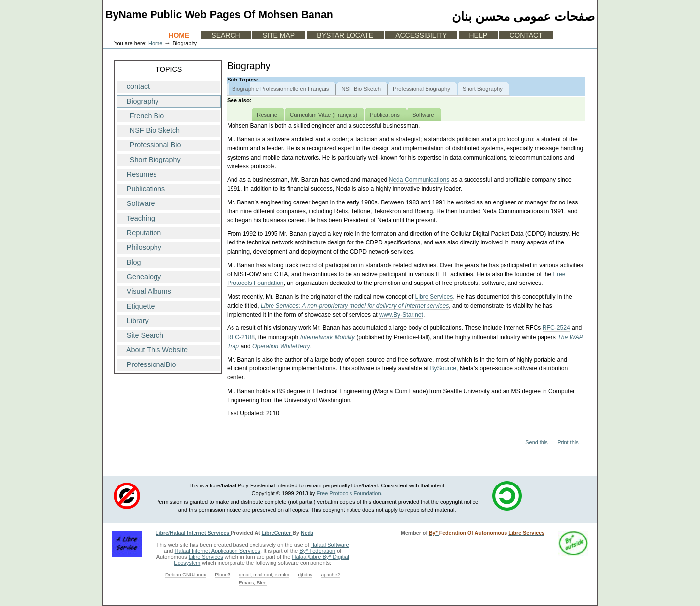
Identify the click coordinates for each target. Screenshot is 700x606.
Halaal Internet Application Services (218, 551)
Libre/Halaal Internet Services (193, 533)
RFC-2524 (556, 328)
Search (226, 35)
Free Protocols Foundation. (350, 493)
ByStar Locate (345, 35)
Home (179, 35)
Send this (536, 442)
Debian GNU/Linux (186, 575)
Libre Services (434, 297)
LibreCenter (277, 533)
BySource (443, 368)
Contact (526, 35)
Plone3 (222, 575)
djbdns (305, 575)
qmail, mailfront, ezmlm (264, 575)
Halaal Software (330, 545)
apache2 (330, 575)
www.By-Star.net (401, 315)
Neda (307, 533)
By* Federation (317, 551)
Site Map (279, 35)
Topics (169, 69)
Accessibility (421, 35)
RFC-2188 (241, 337)
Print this (568, 442)
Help (479, 35)
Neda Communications (419, 180)
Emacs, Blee (253, 583)
